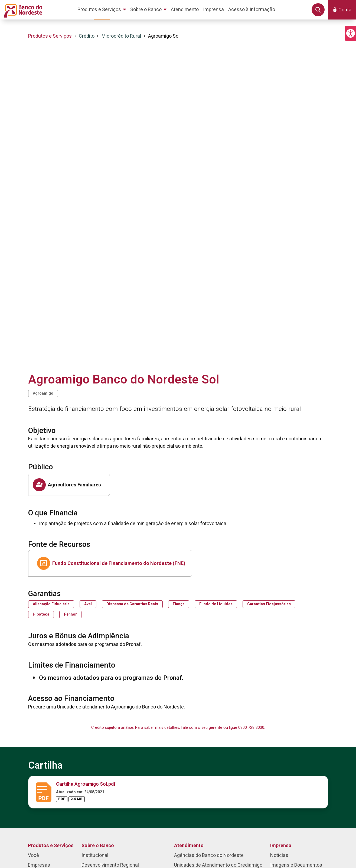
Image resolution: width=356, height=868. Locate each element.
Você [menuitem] (33, 855)
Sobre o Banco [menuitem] (98, 846)
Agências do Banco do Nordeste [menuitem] (209, 855)
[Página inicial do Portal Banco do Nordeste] (22, 10)
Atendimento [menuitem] (189, 846)
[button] (351, 33)
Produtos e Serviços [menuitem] (51, 846)
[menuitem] (103, 10)
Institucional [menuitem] (95, 855)
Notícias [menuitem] (279, 855)
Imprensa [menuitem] (281, 846)
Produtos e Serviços (50, 36)
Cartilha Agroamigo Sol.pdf (86, 784)
